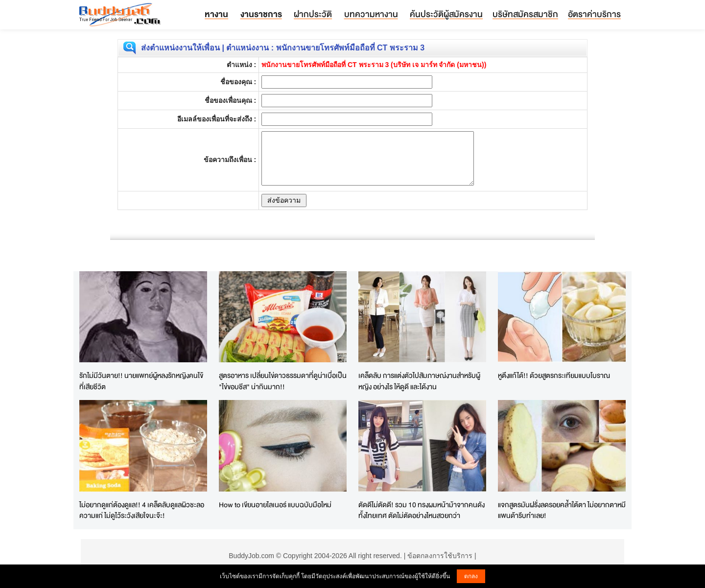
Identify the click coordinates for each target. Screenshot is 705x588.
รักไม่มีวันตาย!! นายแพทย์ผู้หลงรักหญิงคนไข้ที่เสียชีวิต (141, 381)
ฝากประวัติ (313, 14)
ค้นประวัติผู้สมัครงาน (446, 14)
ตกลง (471, 576)
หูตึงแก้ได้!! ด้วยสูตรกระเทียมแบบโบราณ (554, 375)
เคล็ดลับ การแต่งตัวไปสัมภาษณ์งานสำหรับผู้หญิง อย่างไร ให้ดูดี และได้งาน (419, 381)
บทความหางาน (371, 14)
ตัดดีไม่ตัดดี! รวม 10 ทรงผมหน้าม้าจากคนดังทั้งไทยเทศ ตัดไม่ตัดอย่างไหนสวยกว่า (422, 510)
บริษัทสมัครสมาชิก (525, 14)
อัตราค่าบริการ (594, 14)
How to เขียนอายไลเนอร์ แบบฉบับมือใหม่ (275, 505)
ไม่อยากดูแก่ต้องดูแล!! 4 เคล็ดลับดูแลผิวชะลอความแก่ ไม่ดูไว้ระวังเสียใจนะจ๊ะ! (142, 510)
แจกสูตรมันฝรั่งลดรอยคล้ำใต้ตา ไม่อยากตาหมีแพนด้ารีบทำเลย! (562, 510)
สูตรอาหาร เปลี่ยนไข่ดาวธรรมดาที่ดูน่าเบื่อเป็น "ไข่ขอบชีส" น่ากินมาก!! (283, 381)
